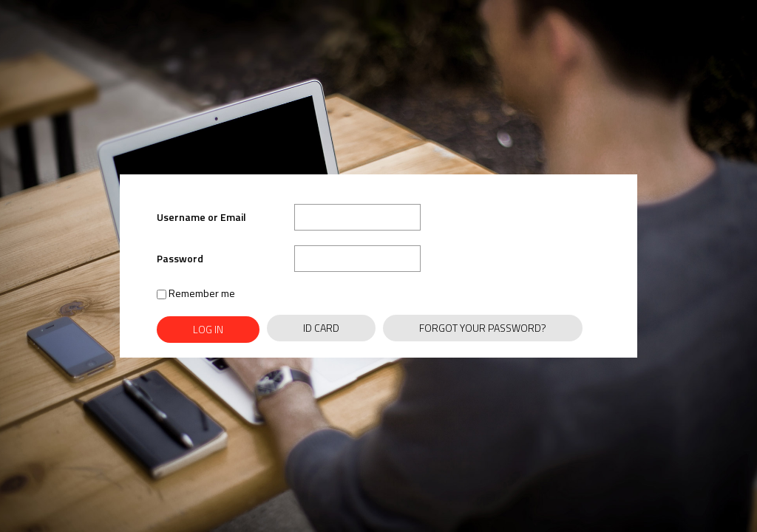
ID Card (321, 328)
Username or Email (201, 217)
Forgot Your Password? (483, 328)
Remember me (196, 293)
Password (180, 258)
